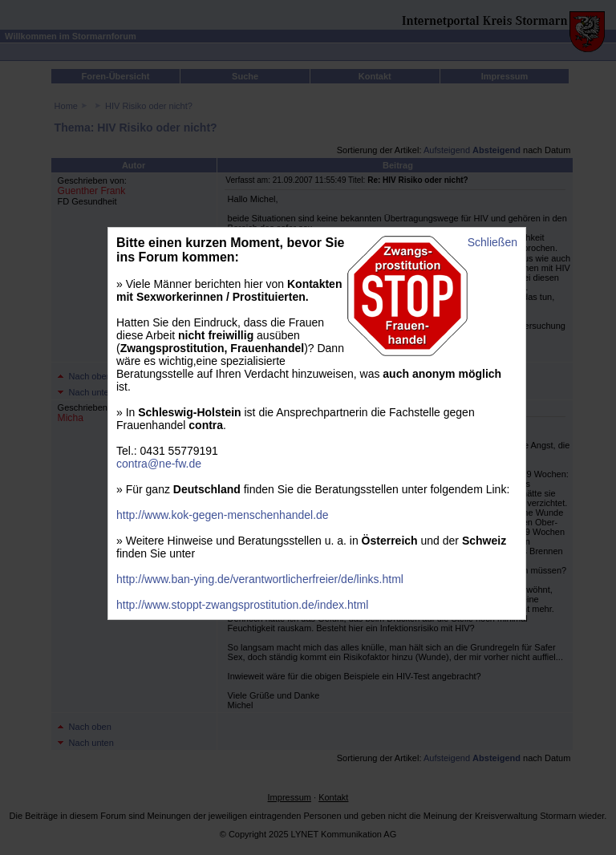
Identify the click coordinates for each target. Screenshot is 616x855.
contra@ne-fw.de (159, 464)
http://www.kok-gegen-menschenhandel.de (223, 515)
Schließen (492, 242)
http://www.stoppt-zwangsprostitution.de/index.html (242, 605)
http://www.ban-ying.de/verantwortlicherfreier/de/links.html (260, 579)
